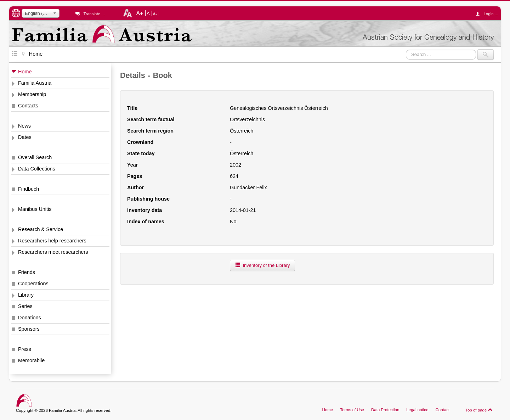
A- (155, 14)
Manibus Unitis (35, 209)
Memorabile (31, 360)
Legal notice (417, 410)
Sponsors (29, 329)
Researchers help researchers (52, 241)
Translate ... (94, 14)
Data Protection (385, 410)
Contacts (28, 106)
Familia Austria (35, 83)
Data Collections (37, 169)
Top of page (479, 410)
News (24, 126)
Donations (30, 318)
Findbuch (29, 189)
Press (25, 349)
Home (25, 72)
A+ (140, 13)
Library (26, 295)
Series (25, 306)
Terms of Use (352, 410)
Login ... (489, 14)
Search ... (406, 49)
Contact (442, 410)
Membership (32, 94)
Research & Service (41, 229)
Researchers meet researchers (53, 252)
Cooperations (33, 284)
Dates (25, 137)
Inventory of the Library (262, 265)
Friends (27, 272)
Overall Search (35, 157)
